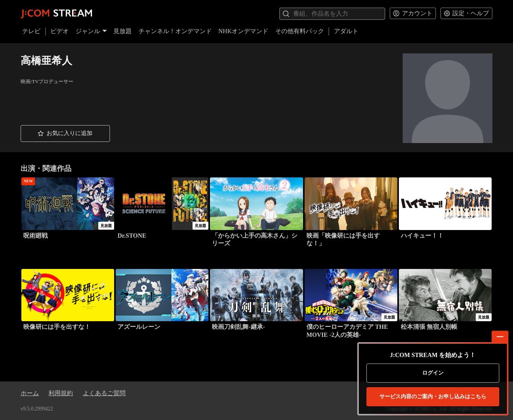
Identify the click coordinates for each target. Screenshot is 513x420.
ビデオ (60, 31)
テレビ (31, 31)
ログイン (433, 373)
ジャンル (91, 31)
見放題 (123, 31)
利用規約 (61, 393)
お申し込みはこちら (433, 397)
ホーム (30, 393)
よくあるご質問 (104, 393)
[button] (65, 134)
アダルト (346, 31)
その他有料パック (300, 31)
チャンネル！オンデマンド (175, 31)
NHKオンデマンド (243, 31)
